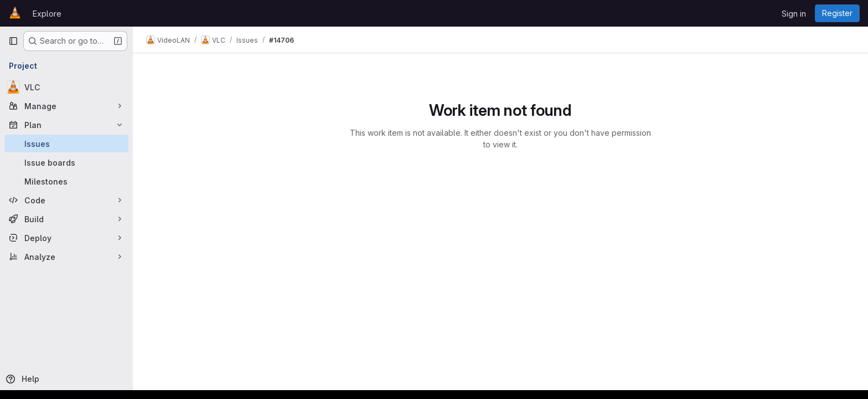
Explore (47, 14)
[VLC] (66, 87)
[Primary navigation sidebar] (13, 41)
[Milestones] (66, 181)
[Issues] (66, 144)
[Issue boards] (66, 162)
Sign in (794, 14)
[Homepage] (15, 13)
